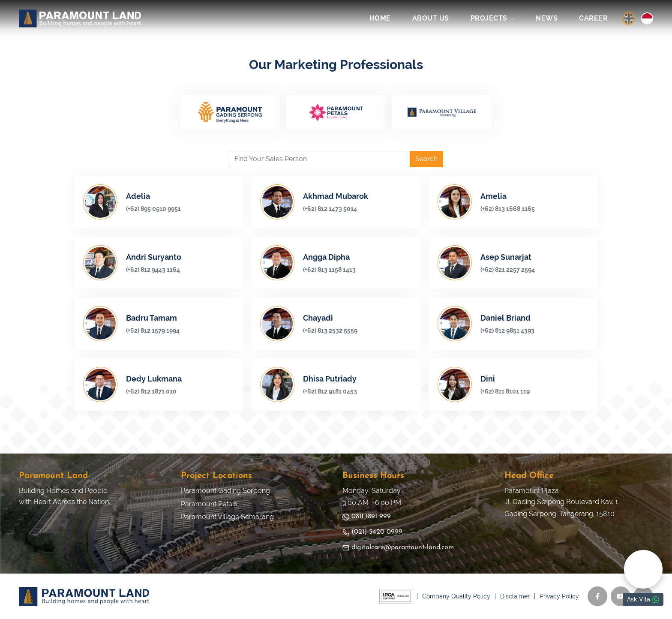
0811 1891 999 (367, 517)
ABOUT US (431, 18)
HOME (380, 18)
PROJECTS (493, 18)
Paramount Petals (209, 504)
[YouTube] (621, 596)
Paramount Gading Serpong (225, 491)
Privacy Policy (559, 596)
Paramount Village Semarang (227, 517)
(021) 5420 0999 (372, 532)
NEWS (547, 18)
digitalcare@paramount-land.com (398, 548)
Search (426, 159)
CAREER (593, 18)
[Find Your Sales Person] (319, 159)
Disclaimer (515, 596)
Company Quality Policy (456, 596)
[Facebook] (597, 596)
